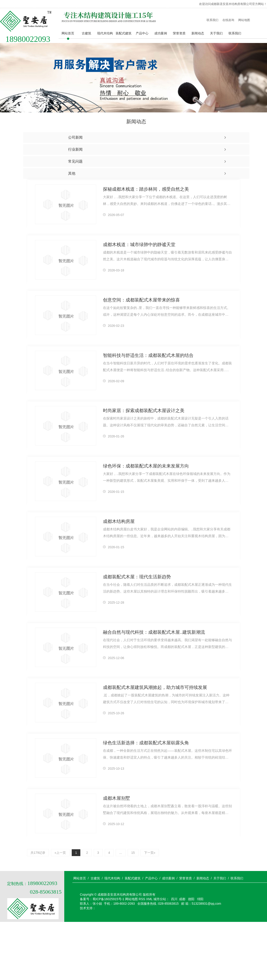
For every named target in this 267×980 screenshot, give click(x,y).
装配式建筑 (124, 33)
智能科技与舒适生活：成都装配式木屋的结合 (148, 355)
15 (133, 853)
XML (149, 899)
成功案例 (161, 33)
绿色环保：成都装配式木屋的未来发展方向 (146, 466)
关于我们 (216, 33)
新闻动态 (198, 33)
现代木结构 (105, 33)
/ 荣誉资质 (184, 878)
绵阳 (200, 899)
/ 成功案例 (167, 878)
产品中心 (142, 33)
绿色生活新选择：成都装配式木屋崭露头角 (146, 743)
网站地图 (244, 20)
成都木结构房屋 (119, 521)
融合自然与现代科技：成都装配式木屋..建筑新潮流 (154, 632)
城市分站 (160, 899)
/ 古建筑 (94, 878)
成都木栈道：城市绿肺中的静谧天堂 (139, 244)
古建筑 (86, 33)
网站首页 (68, 33)
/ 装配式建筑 (131, 878)
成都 (182, 899)
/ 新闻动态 (201, 878)
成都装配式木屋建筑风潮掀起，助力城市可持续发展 (155, 687)
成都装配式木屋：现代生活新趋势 (137, 577)
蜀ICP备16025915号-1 (108, 899)
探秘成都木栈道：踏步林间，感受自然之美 (146, 189)
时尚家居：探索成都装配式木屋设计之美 (144, 411)
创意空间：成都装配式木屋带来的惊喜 (141, 300)
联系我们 (212, 20)
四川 (174, 899)
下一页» (150, 853)
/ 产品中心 (150, 878)
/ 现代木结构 (111, 878)
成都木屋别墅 (117, 798)
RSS (142, 899)
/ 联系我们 (236, 878)
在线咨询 (228, 20)
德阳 (191, 899)
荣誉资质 (179, 33)
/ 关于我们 (219, 878)
